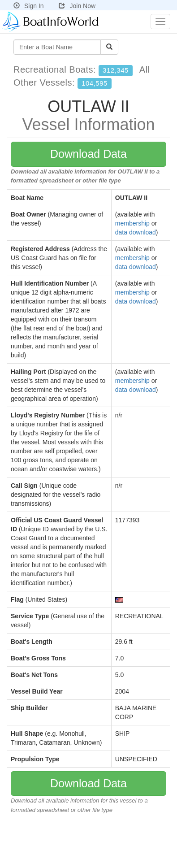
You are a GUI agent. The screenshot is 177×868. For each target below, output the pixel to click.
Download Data (88, 154)
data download (136, 232)
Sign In (29, 6)
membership (132, 223)
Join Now (77, 6)
